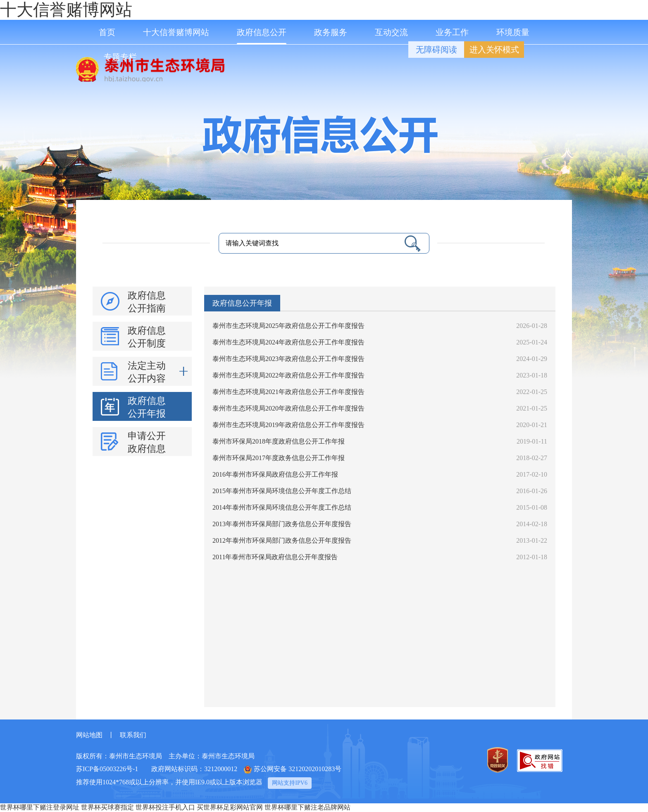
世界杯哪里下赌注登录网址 (40, 807)
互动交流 (391, 32)
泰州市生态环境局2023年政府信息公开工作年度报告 (288, 359)
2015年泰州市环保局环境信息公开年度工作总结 (282, 491)
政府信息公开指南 (147, 302)
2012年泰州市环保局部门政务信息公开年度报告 (282, 540)
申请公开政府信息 (147, 442)
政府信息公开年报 (147, 407)
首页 (107, 32)
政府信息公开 (262, 36)
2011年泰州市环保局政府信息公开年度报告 (275, 557)
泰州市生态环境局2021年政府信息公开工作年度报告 (288, 392)
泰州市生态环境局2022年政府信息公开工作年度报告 (288, 375)
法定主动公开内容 (158, 371)
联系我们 (133, 735)
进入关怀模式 (494, 50)
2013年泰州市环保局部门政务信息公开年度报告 (282, 524)
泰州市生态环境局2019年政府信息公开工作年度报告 (288, 425)
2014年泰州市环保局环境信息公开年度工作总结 (282, 507)
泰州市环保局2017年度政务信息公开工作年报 (279, 458)
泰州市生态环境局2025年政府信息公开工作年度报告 (288, 326)
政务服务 (331, 32)
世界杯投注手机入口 (165, 807)
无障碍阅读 (436, 50)
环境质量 (513, 32)
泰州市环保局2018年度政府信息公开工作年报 (279, 441)
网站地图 (89, 735)
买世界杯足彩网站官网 (230, 807)
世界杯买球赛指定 (107, 807)
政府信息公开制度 (147, 337)
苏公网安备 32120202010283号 (293, 769)
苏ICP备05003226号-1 (107, 769)
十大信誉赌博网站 (66, 10)
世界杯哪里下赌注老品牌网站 (307, 807)
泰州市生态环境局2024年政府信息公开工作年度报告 (288, 342)
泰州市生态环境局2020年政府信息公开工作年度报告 (288, 408)
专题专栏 (120, 57)
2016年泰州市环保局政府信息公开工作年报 (275, 474)
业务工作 (452, 32)
